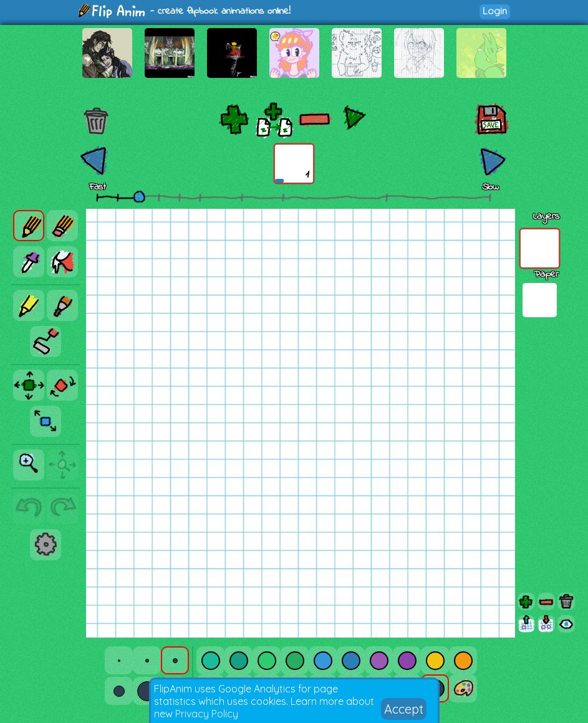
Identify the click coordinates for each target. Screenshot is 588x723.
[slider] (139, 196)
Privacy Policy (207, 714)
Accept (404, 709)
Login (495, 11)
